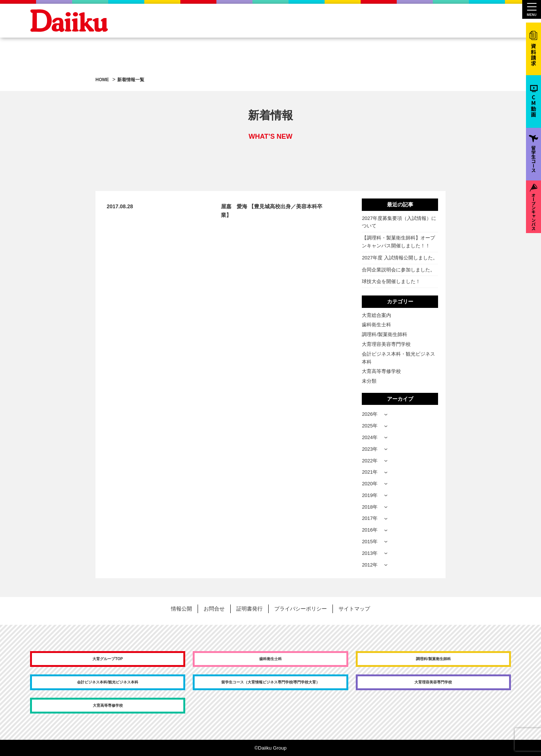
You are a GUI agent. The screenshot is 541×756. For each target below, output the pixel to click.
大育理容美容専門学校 (386, 344)
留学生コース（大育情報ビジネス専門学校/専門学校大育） (271, 682)
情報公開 (181, 609)
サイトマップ (354, 609)
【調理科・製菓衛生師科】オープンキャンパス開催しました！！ (398, 242)
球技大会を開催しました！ (391, 281)
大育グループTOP (107, 659)
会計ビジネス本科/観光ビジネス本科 (108, 682)
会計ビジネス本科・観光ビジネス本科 (398, 358)
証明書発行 (249, 609)
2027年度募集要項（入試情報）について (399, 222)
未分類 (369, 381)
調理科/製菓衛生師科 (385, 334)
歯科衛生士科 (376, 325)
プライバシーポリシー (301, 609)
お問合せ (214, 609)
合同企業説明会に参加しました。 (398, 270)
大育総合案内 (376, 315)
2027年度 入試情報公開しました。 (400, 258)
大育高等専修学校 (381, 371)
